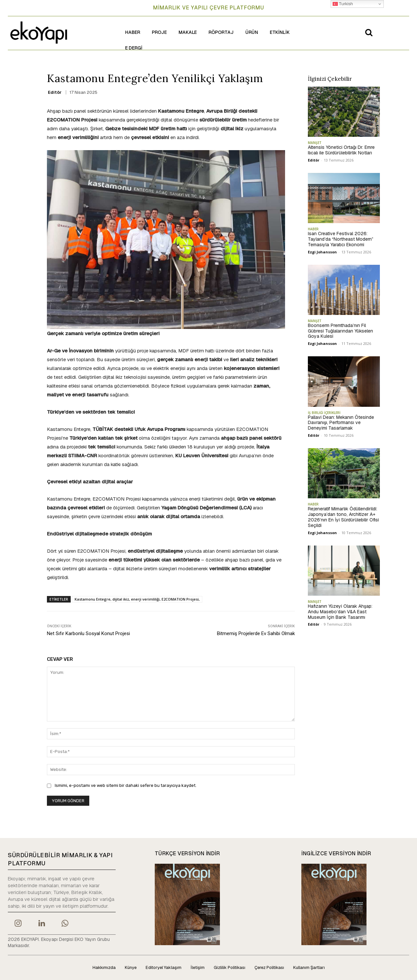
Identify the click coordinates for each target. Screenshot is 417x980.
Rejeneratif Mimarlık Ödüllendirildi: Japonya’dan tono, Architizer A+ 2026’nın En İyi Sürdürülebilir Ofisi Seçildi (343, 517)
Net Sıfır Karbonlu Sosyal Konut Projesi (88, 633)
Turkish (343, 4)
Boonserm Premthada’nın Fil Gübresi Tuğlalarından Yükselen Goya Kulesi (340, 331)
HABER (313, 229)
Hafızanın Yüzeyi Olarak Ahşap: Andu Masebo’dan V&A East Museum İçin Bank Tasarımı (340, 612)
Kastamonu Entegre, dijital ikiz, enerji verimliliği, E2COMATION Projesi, (137, 599)
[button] (369, 32)
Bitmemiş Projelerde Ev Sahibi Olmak (256, 633)
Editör (55, 92)
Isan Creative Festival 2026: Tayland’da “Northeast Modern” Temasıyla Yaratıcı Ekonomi (341, 239)
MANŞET (315, 143)
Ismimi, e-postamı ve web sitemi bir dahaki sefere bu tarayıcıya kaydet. (126, 785)
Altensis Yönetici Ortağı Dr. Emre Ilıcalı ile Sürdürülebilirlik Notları (341, 150)
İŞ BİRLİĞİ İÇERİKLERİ (324, 413)
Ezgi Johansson (322, 252)
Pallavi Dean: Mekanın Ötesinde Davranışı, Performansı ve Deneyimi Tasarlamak (341, 423)
